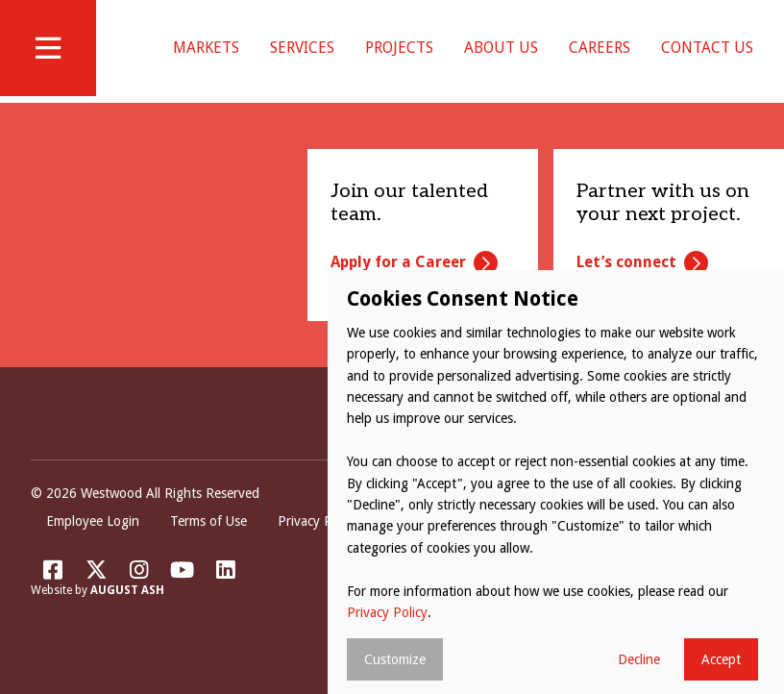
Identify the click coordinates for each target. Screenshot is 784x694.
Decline (639, 659)
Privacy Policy (318, 545)
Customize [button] (395, 659)
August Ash (127, 614)
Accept (721, 659)
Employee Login (93, 545)
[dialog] (556, 482)
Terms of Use (208, 545)
